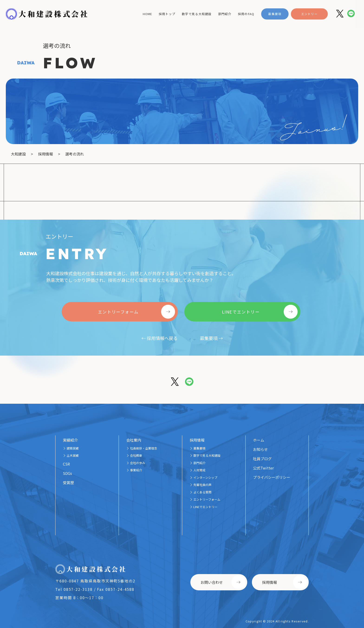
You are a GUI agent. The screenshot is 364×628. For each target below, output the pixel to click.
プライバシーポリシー (272, 477)
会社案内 (134, 440)
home (148, 14)
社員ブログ (262, 459)
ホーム (259, 440)
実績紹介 (70, 440)
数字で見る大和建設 (197, 14)
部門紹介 (225, 14)
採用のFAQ (246, 14)
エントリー (309, 14)
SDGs (67, 473)
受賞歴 (68, 483)
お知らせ (260, 449)
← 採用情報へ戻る (159, 338)
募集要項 (275, 14)
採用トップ (167, 14)
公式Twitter (263, 468)
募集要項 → (211, 338)
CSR (66, 464)
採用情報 (197, 440)
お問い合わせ (212, 582)
